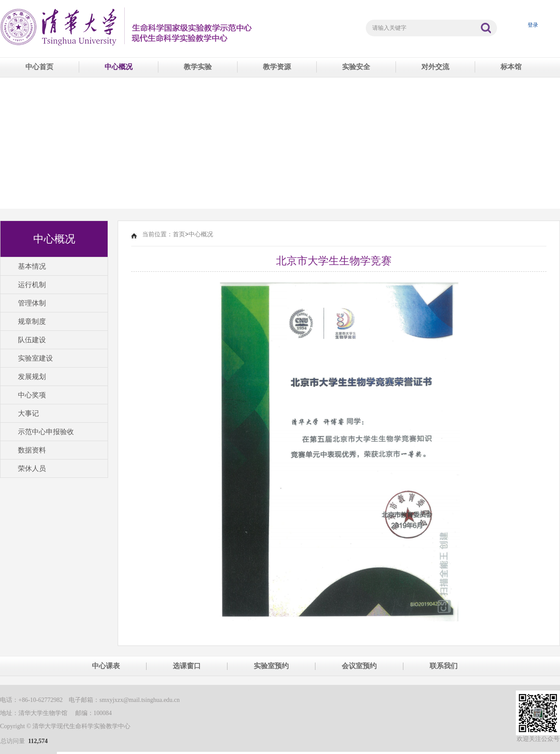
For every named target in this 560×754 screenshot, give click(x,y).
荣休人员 (32, 468)
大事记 (28, 413)
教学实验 (198, 67)
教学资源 (277, 67)
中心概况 (119, 67)
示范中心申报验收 (46, 432)
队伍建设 (32, 340)
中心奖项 (32, 395)
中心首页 (39, 67)
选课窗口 (187, 666)
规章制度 (32, 321)
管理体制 (32, 303)
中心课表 (106, 666)
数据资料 (32, 450)
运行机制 (32, 285)
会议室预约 (359, 666)
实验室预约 (271, 666)
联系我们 (444, 666)
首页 (179, 234)
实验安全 (356, 67)
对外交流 (435, 67)
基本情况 (32, 266)
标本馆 (511, 67)
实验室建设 (35, 358)
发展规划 (32, 377)
